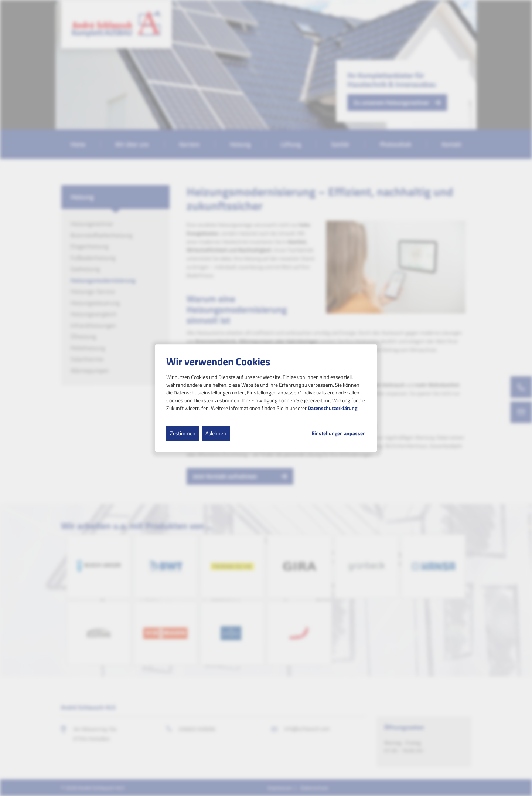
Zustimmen (183, 433)
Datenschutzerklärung (332, 408)
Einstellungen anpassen (339, 433)
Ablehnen (216, 433)
